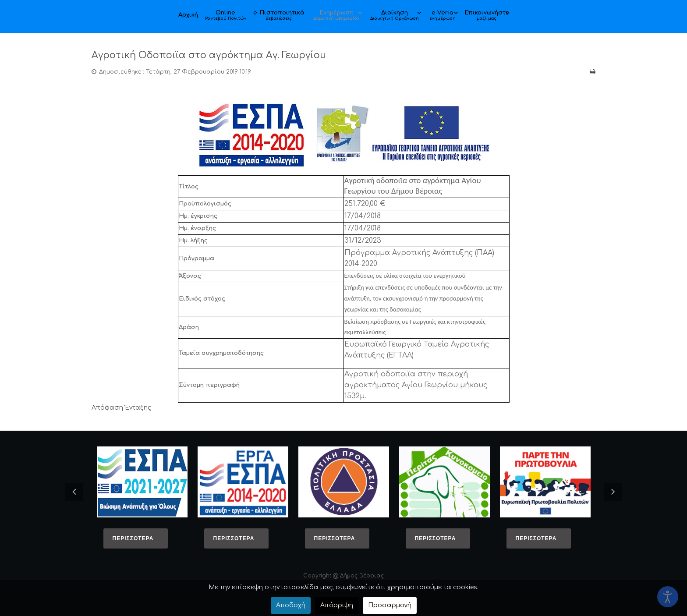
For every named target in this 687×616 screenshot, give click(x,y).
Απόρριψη (337, 605)
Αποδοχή (291, 605)
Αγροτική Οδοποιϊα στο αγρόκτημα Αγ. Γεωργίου (223, 55)
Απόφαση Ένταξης (121, 408)
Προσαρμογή (390, 605)
